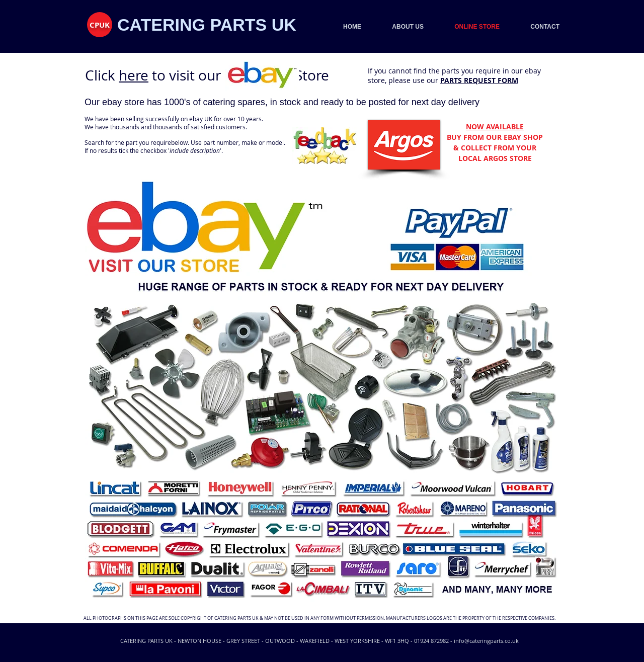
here (134, 75)
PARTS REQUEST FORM (479, 80)
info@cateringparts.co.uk (486, 641)
